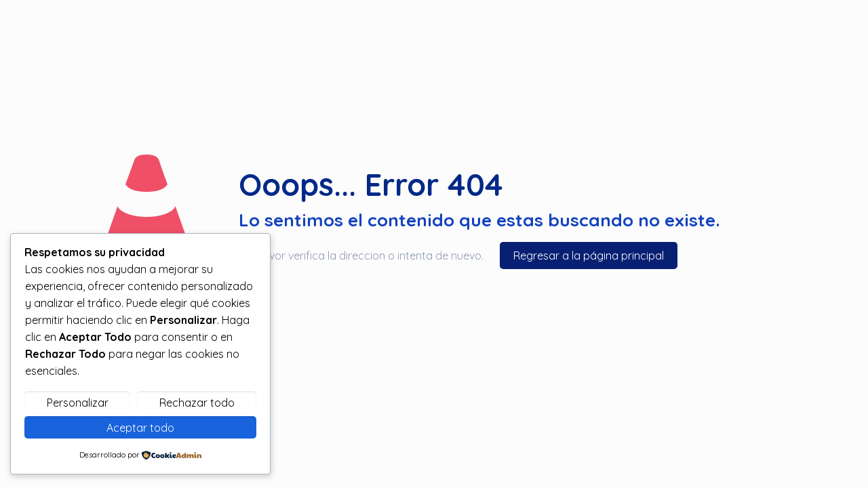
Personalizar (78, 403)
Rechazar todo (197, 403)
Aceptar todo (140, 428)
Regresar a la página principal (589, 256)
